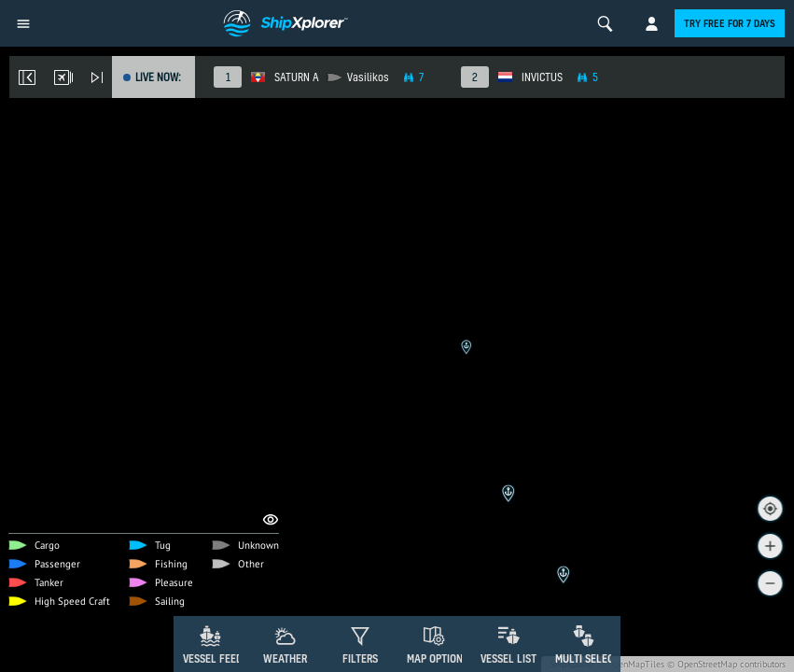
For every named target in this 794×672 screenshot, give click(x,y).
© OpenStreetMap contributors (726, 664)
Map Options (438, 658)
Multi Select (587, 658)
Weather (285, 658)
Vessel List (508, 658)
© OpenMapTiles (631, 664)
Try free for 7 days (730, 23)
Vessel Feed (213, 658)
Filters (360, 658)
